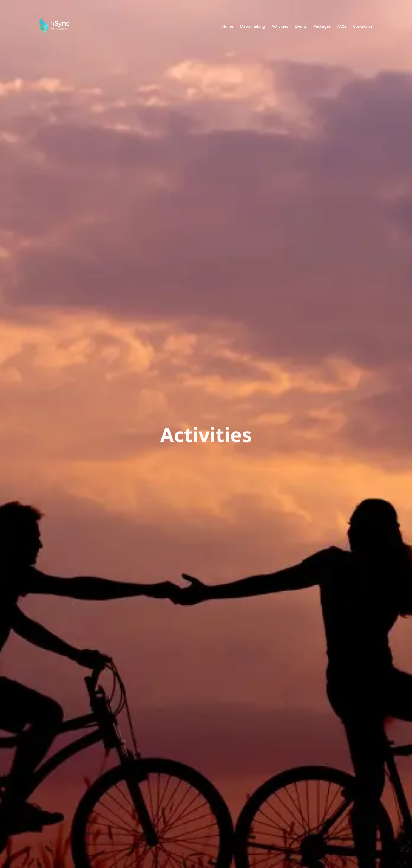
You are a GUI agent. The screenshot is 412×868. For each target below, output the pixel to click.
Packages (322, 26)
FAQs (342, 26)
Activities (280, 26)
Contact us (363, 26)
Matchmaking (252, 26)
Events (301, 26)
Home (228, 26)
